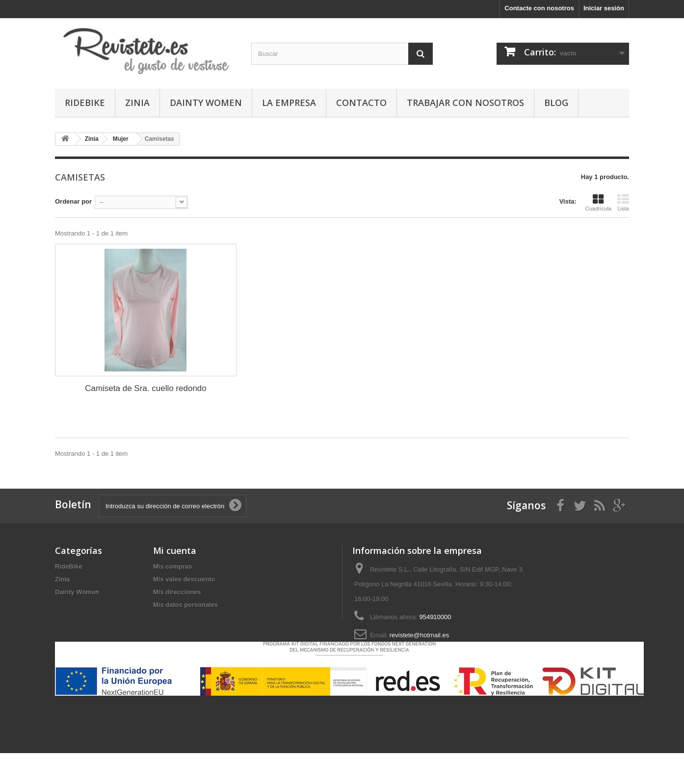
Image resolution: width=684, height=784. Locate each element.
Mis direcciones (177, 592)
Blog (556, 103)
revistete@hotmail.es (420, 635)
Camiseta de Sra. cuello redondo (146, 388)
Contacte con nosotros (539, 8)
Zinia (137, 103)
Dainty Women (206, 103)
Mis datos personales (185, 605)
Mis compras (172, 566)
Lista (623, 203)
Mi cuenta (175, 550)
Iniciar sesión (604, 8)
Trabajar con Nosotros (465, 103)
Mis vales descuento (184, 579)
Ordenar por (73, 201)
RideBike (85, 103)
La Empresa (289, 103)
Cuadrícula (598, 203)
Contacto (361, 103)
